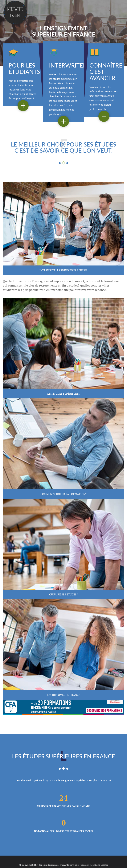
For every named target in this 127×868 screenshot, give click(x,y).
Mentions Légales (99, 865)
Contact (84, 865)
